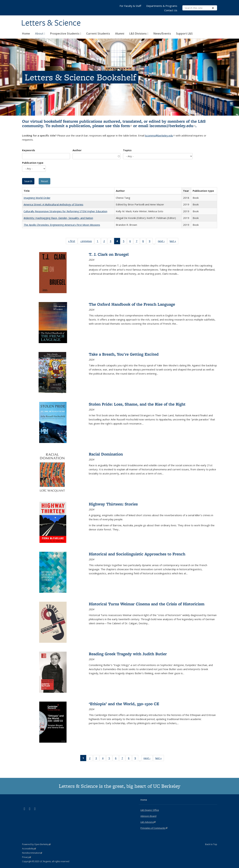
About (40, 34)
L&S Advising (148, 822)
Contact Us (171, 10)
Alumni (120, 34)
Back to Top (211, 844)
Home (26, 34)
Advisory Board (148, 816)
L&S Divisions (139, 34)
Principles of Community (154, 828)
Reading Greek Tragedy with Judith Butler (128, 654)
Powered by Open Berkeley (36, 844)
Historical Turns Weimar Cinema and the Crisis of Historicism (147, 604)
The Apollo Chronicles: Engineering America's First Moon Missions (62, 225)
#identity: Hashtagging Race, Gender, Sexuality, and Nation (58, 218)
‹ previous (87, 242)
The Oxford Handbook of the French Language (132, 304)
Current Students (98, 34)
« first (73, 242)
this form (122, 126)
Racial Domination (106, 454)
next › (162, 242)
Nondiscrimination (32, 853)
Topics (127, 150)
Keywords (29, 150)
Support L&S (184, 34)
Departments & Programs (162, 6)
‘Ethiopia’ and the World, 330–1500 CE (124, 704)
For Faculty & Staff (130, 6)
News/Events (162, 34)
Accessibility (29, 849)
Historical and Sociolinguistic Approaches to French (137, 554)
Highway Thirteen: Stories (113, 504)
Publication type (33, 163)
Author (77, 150)
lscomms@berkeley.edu (172, 126)
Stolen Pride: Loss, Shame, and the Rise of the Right (137, 404)
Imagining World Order (37, 198)
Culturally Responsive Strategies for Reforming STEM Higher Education (65, 211)
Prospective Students (66, 34)
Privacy (27, 857)
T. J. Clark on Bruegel (109, 254)
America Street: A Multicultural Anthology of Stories (53, 204)
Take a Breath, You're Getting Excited (124, 354)
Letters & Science (51, 23)
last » (174, 242)
